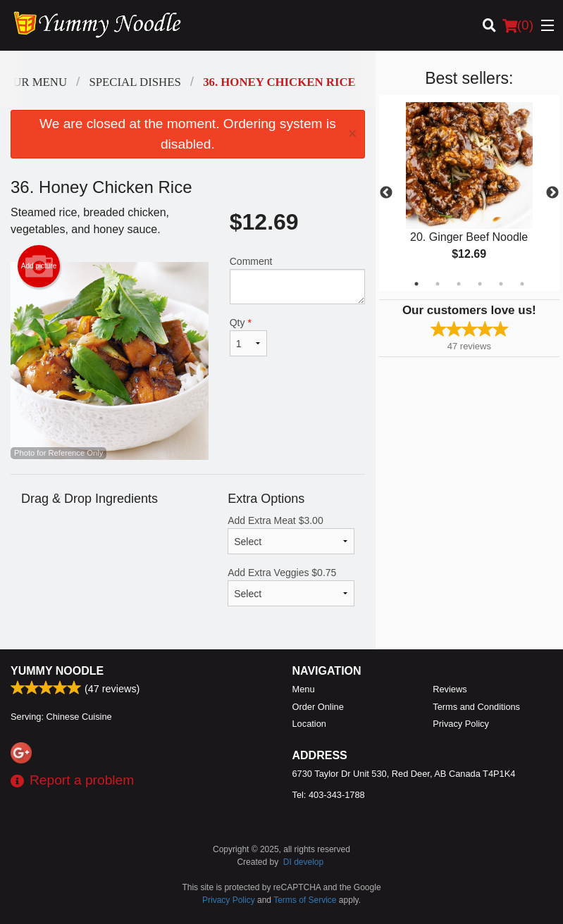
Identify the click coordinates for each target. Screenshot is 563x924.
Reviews (450, 689)
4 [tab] (480, 284)
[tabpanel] (469, 193)
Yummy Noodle (57, 671)
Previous (386, 193)
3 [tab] (459, 284)
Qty (248, 337)
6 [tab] (522, 284)
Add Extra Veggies (291, 587)
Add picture (39, 266)
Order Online (318, 707)
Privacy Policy (461, 724)
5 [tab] (501, 284)
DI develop (303, 862)
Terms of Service (305, 900)
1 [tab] (416, 284)
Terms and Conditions (476, 707)
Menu (304, 689)
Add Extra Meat (291, 535)
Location (309, 724)
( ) (518, 25)
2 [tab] (438, 284)
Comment (297, 280)
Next (552, 193)
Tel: (329, 795)
